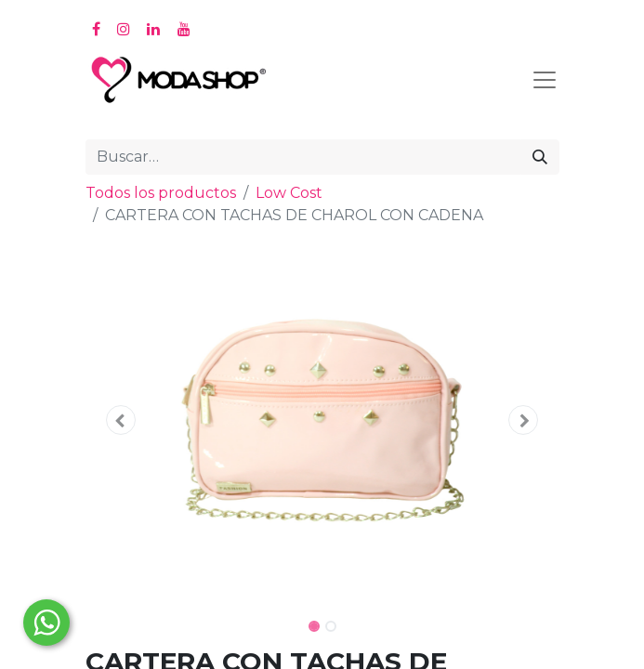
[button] (121, 420)
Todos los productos (161, 193)
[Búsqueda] (540, 157)
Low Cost (289, 193)
